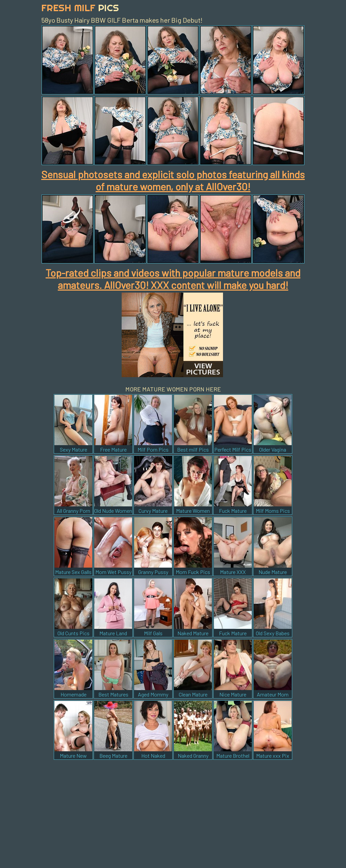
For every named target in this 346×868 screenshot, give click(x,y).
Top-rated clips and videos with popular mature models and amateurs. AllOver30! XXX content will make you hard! (173, 279)
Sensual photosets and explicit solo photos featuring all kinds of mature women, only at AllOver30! (173, 180)
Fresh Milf (80, 8)
